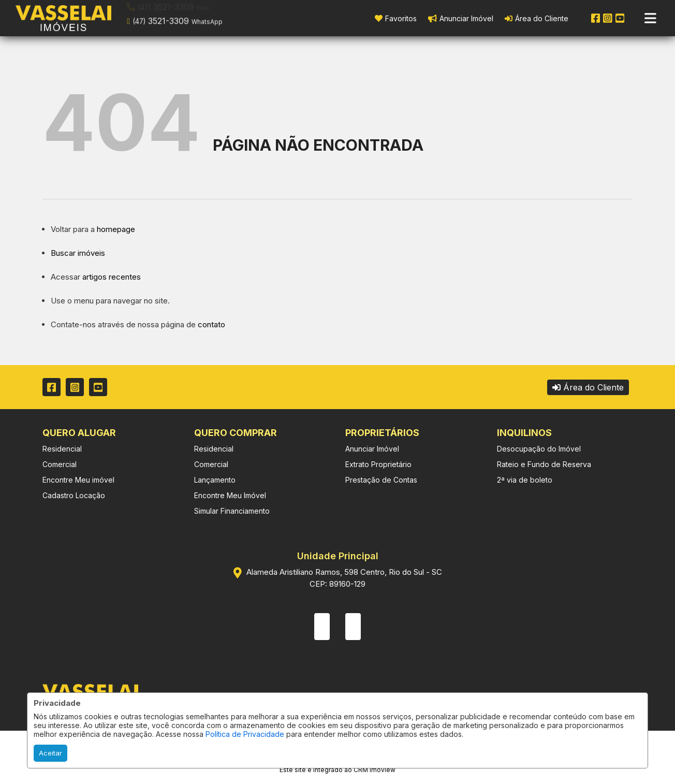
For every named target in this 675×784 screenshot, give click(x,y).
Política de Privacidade (245, 734)
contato (211, 324)
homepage (116, 229)
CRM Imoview (375, 770)
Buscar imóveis (78, 253)
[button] (193, 17)
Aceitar (50, 753)
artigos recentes (112, 277)
